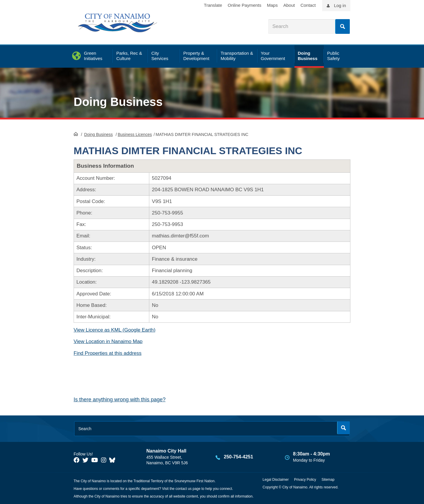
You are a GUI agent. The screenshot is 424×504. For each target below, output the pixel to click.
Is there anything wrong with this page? (120, 400)
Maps (273, 5)
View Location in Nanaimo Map (108, 341)
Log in (340, 5)
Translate (213, 5)
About (289, 5)
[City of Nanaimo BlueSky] (114, 460)
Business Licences (135, 134)
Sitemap (328, 480)
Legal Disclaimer (276, 480)
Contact (308, 5)
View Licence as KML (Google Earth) (115, 330)
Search (342, 26)
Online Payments (244, 5)
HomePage (76, 134)
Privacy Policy (305, 480)
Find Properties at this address (108, 353)
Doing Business (118, 102)
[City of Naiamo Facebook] (77, 460)
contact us (184, 489)
